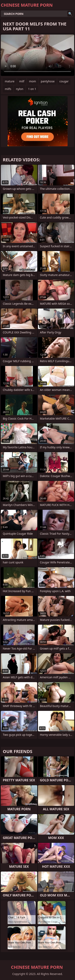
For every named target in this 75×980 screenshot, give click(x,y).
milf (22, 81)
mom (32, 81)
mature (10, 81)
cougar (64, 81)
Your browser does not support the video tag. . (37, 55)
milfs (8, 89)
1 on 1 (32, 89)
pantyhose (48, 81)
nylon (20, 89)
